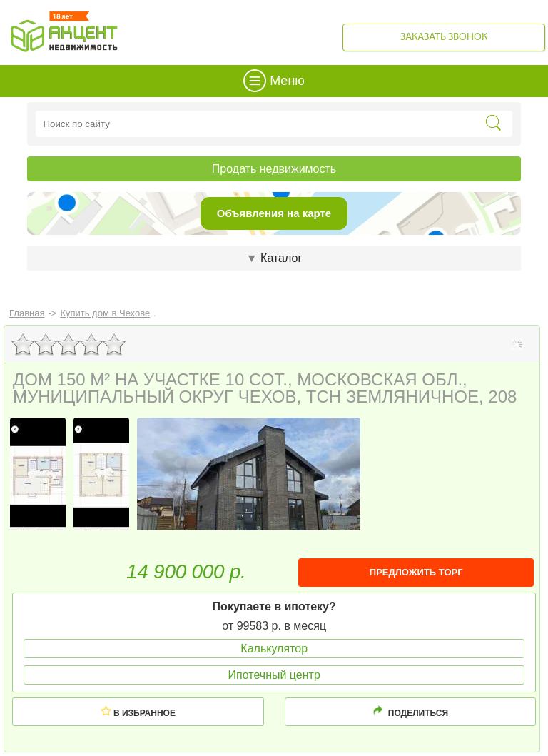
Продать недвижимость (274, 169)
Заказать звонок (444, 37)
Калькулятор (274, 649)
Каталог (274, 258)
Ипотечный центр (274, 675)
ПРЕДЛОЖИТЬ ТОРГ (416, 572)
